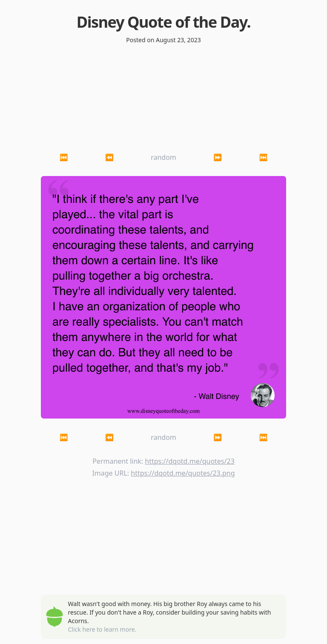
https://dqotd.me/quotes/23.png (183, 473)
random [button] (163, 157)
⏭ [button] (263, 157)
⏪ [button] (109, 157)
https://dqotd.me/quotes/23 (189, 461)
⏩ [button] (218, 157)
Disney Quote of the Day (162, 22)
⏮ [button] (64, 157)
